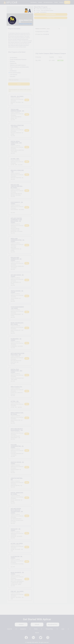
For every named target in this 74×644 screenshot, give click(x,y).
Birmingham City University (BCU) (25, 24)
